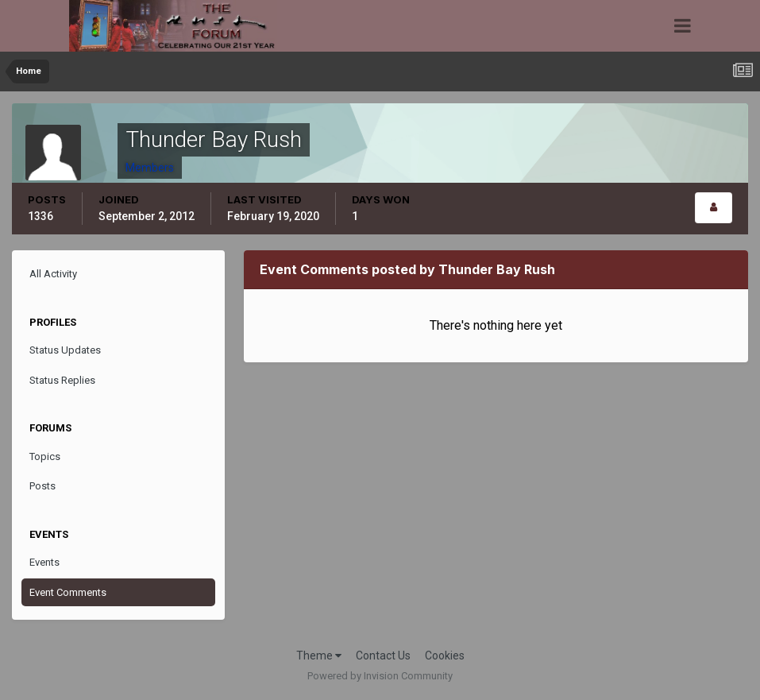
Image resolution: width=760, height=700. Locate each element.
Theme (319, 656)
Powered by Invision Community (380, 676)
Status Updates (65, 350)
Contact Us (383, 656)
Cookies (445, 656)
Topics (45, 456)
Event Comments (68, 592)
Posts (42, 486)
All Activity (53, 274)
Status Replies (62, 380)
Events (44, 562)
